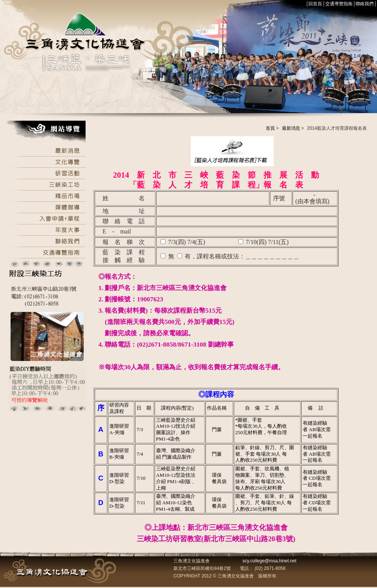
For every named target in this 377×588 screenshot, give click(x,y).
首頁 (270, 128)
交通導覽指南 (339, 4)
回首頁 (315, 4)
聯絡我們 (365, 4)
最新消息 (291, 128)
